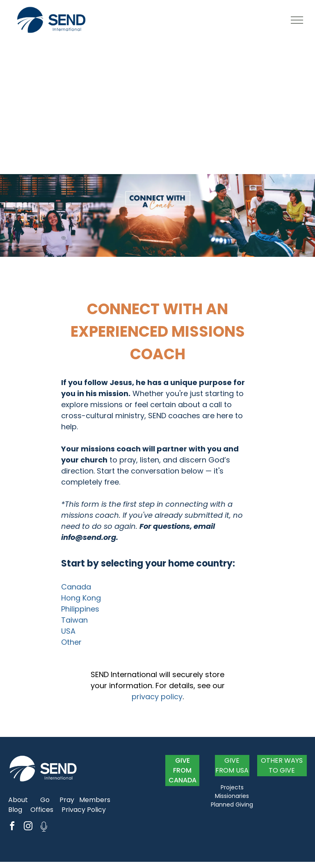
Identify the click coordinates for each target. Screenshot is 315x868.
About (18, 800)
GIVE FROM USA (232, 765)
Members (95, 800)
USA (68, 631)
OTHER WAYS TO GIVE (282, 765)
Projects (232, 787)
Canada (76, 587)
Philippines (80, 609)
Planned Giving (232, 805)
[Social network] (44, 827)
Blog (15, 810)
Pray (67, 800)
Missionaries (232, 796)
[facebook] (12, 827)
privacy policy (157, 697)
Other (71, 642)
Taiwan (74, 620)
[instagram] (28, 827)
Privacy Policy (84, 810)
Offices (42, 810)
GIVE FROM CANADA (183, 770)
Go (45, 800)
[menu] (297, 20)
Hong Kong (81, 598)
